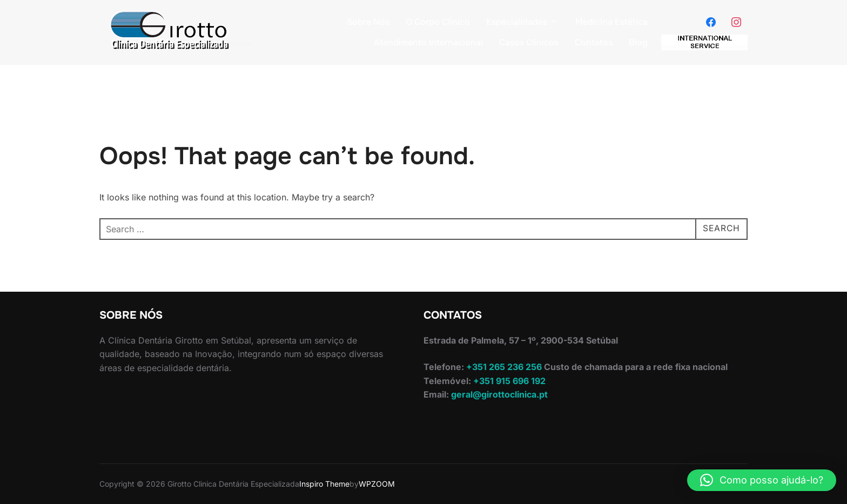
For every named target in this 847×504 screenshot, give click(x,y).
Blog (638, 42)
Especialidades (523, 22)
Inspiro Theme (324, 484)
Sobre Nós (368, 22)
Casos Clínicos (529, 42)
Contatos (594, 42)
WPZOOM (377, 484)
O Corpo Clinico (438, 22)
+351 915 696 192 (508, 381)
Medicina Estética (611, 22)
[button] (762, 480)
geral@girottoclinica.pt (499, 394)
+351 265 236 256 (503, 367)
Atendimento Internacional (428, 42)
